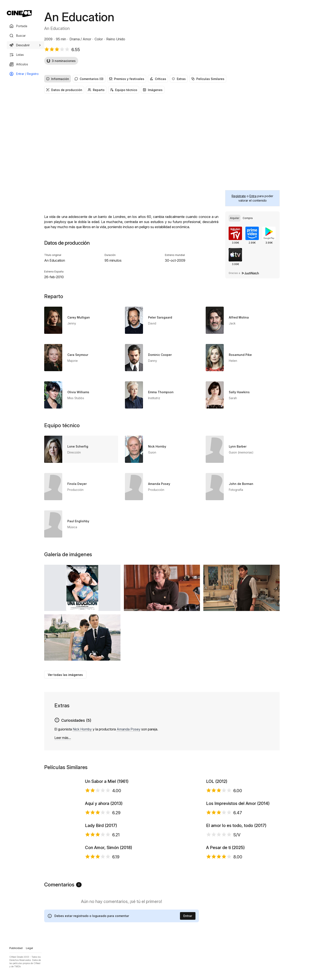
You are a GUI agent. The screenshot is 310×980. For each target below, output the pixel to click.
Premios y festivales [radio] (127, 79)
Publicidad (16, 948)
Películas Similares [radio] (208, 79)
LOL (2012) (217, 799)
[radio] (235, 218)
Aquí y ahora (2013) (104, 857)
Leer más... (63, 738)
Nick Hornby (82, 729)
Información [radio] (58, 79)
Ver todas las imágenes (65, 675)
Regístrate (239, 196)
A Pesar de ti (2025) (225, 971)
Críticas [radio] (158, 79)
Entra (253, 196)
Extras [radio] (179, 79)
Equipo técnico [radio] (124, 90)
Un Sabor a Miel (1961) (107, 799)
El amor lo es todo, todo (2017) (236, 914)
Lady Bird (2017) (101, 914)
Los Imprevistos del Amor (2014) (238, 857)
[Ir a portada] (19, 14)
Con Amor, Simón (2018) (109, 971)
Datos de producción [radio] (64, 90)
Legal (29, 948)
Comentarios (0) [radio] (89, 79)
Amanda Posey (129, 729)
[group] (162, 79)
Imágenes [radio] (153, 90)
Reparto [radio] (96, 90)
